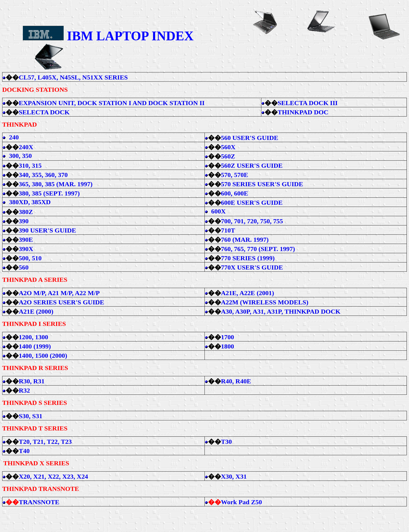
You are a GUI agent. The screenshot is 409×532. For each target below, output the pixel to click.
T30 (227, 442)
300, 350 (20, 156)
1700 (228, 337)
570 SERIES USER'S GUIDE (262, 184)
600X (219, 211)
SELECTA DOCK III (308, 103)
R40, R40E (236, 381)
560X (228, 147)
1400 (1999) (35, 346)
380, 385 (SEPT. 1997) (49, 193)
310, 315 (30, 166)
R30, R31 (32, 381)
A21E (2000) (36, 311)
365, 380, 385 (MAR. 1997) (56, 184)
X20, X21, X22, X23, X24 (53, 476)
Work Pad (242, 502)
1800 (228, 346)
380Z (26, 212)
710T (228, 230)
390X (26, 249)
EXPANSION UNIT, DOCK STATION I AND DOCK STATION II (112, 103)
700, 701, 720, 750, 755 (252, 221)
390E (26, 240)
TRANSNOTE (39, 502)
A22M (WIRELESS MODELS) (265, 302)
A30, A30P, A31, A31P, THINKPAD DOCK (281, 311)
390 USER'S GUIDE (47, 230)
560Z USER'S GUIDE (252, 166)
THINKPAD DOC (303, 112)
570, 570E (235, 175)
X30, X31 (234, 476)
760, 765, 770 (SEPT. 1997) (258, 249)
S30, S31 (31, 416)
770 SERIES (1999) (248, 258)
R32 (24, 390)
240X (26, 147)
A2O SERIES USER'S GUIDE (61, 302)
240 (14, 137)
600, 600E (235, 193)
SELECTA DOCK (45, 112)
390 (24, 221)
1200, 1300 (33, 337)
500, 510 (30, 258)
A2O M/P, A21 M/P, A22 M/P (59, 293)
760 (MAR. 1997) (245, 240)
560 (24, 267)
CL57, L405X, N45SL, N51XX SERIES (73, 77)
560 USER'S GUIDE (250, 138)
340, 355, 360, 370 (43, 175)
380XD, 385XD (30, 202)
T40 (24, 451)
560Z (228, 156)
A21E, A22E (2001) (248, 293)
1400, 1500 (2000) (43, 356)
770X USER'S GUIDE (252, 267)
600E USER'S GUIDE (252, 203)
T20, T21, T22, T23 (45, 442)
